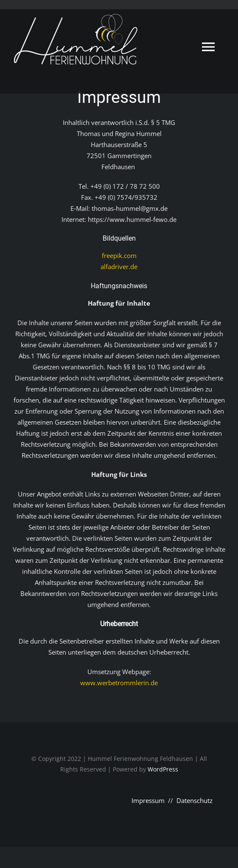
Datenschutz (195, 800)
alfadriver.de (119, 267)
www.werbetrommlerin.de (119, 683)
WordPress (163, 769)
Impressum (148, 800)
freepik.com (119, 255)
